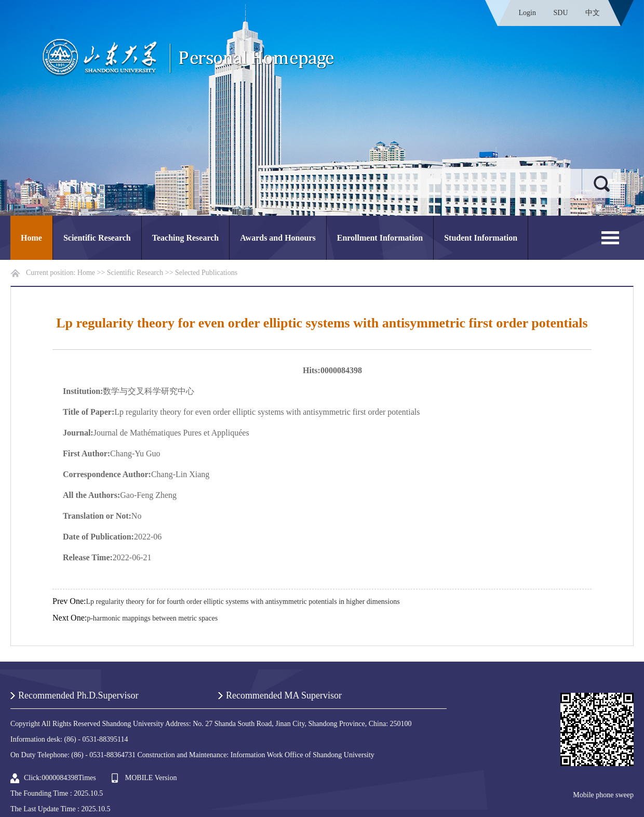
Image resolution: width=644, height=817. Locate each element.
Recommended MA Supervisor (284, 695)
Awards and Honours (278, 238)
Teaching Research (185, 238)
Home (31, 238)
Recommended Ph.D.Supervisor (78, 695)
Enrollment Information (380, 238)
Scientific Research (97, 238)
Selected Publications (206, 273)
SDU (560, 13)
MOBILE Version (151, 778)
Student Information (481, 238)
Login (527, 13)
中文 (593, 13)
